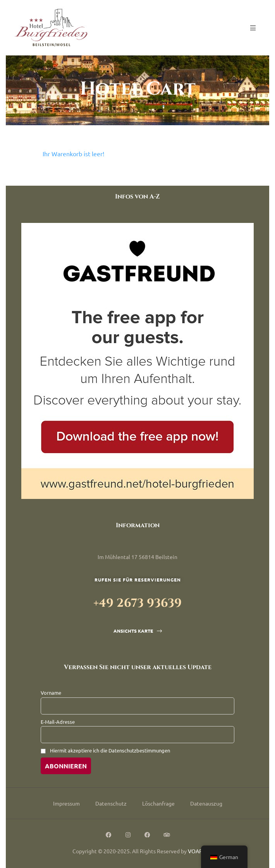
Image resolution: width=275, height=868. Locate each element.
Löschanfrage (158, 803)
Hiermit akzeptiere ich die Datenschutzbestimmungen (110, 750)
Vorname (51, 693)
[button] (138, 631)
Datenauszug (206, 803)
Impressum (66, 803)
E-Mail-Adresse (58, 722)
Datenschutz (111, 803)
